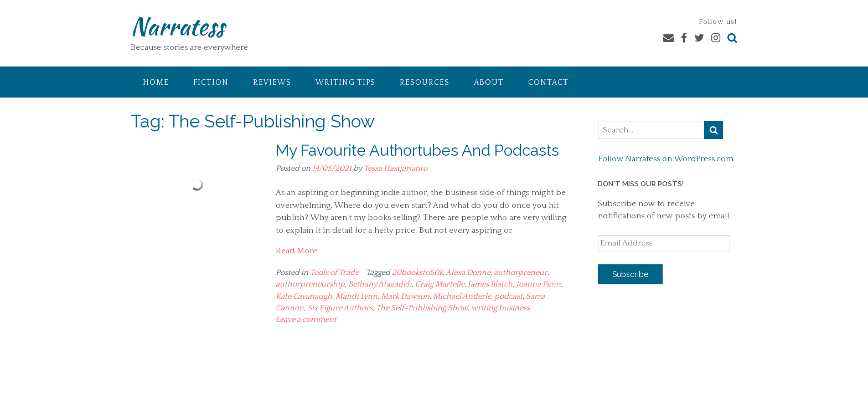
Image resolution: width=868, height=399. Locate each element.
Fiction (211, 83)
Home (156, 83)
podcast (508, 296)
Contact (548, 83)
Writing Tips (345, 83)
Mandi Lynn (356, 296)
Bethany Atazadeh (380, 284)
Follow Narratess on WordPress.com (666, 159)
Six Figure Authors (340, 308)
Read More (296, 251)
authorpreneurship (310, 284)
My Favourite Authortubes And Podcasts (417, 150)
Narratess (177, 26)
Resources (425, 83)
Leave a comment (306, 320)
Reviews (272, 83)
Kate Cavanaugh (304, 296)
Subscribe (630, 274)
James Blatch (490, 284)
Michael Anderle (462, 296)
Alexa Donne (468, 273)
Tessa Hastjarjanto (396, 168)
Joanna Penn (538, 284)
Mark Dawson (405, 296)
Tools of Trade (334, 273)
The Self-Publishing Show (422, 308)
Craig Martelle (440, 284)
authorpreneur (521, 273)
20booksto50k (417, 273)
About (489, 83)
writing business (500, 308)
